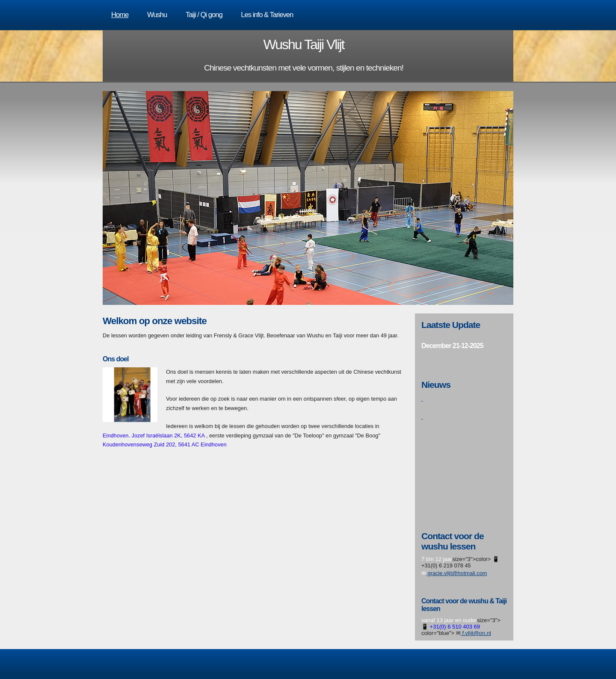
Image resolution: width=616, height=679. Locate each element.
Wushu (157, 15)
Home (120, 15)
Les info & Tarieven (267, 15)
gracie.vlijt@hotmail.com (456, 573)
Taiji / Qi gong (204, 15)
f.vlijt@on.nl (476, 633)
